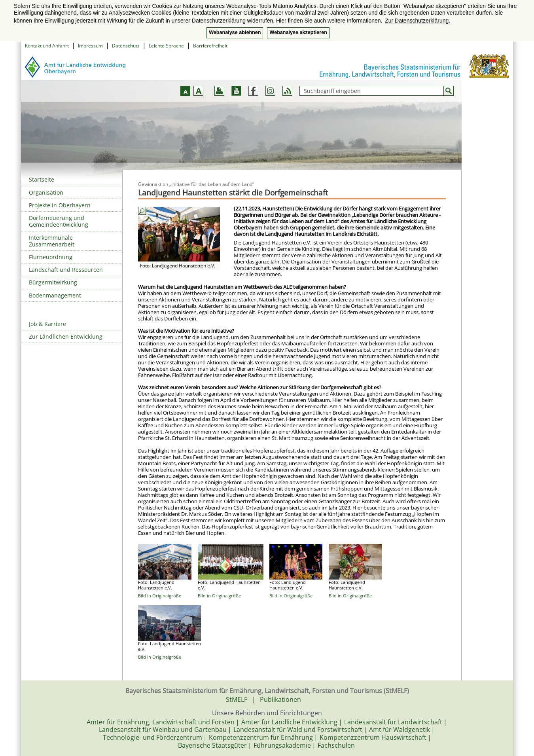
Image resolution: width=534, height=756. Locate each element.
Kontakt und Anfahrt (47, 46)
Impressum (90, 46)
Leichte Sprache (166, 46)
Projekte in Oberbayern (60, 205)
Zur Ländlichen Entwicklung (66, 336)
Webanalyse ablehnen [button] (235, 32)
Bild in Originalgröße (160, 596)
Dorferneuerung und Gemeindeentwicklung (59, 221)
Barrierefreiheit (210, 46)
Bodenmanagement (55, 295)
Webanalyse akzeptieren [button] (298, 32)
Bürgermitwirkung (53, 282)
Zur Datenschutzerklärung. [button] (418, 21)
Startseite (42, 179)
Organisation (46, 192)
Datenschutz (126, 46)
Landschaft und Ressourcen (66, 270)
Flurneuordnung (51, 257)
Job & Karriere (47, 324)
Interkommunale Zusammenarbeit (52, 241)
